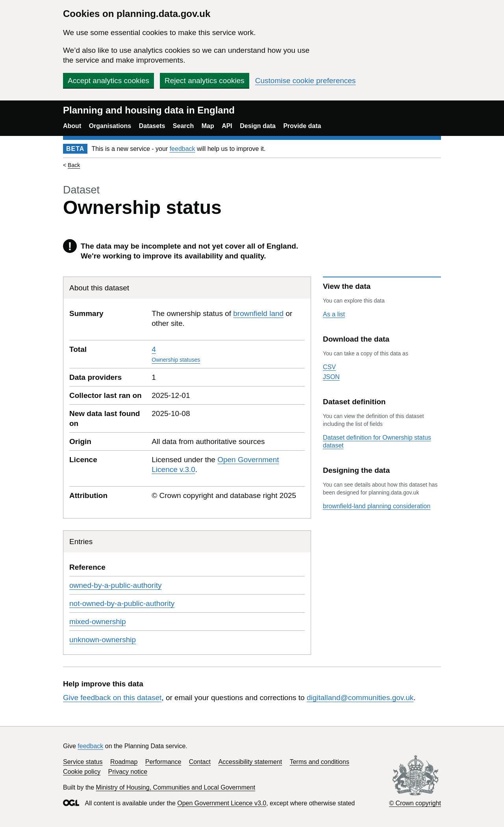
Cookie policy (82, 772)
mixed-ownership (98, 622)
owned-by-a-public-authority (115, 585)
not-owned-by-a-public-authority (122, 603)
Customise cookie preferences (306, 81)
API (227, 126)
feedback (183, 149)
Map (208, 126)
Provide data (302, 126)
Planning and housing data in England (149, 110)
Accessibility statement (250, 762)
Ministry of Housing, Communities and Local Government (176, 787)
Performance (163, 762)
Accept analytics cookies (108, 81)
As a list (334, 314)
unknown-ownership (103, 640)
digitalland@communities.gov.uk (360, 698)
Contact (200, 762)
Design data (258, 126)
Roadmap (124, 762)
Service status (83, 762)
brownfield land (258, 313)
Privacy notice (128, 772)
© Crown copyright (415, 803)
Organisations (110, 126)
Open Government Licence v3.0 (222, 803)
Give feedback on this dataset (112, 698)
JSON (331, 377)
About (72, 126)
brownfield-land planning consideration (377, 506)
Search (183, 126)
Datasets (152, 126)
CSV (329, 367)
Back (74, 165)
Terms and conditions (320, 762)
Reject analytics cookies (205, 81)
